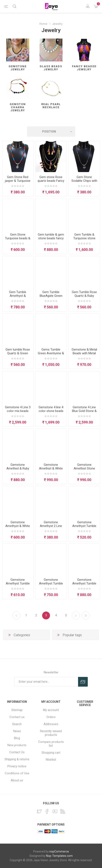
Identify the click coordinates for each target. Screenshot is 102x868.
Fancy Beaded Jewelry (84, 68)
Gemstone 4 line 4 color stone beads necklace (51, 411)
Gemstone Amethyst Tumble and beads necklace (84, 585)
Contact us (17, 717)
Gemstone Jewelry (18, 68)
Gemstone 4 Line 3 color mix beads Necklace (18, 411)
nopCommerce (59, 851)
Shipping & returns (17, 759)
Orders (51, 717)
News (17, 731)
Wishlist (51, 760)
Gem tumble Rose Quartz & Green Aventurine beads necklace (18, 355)
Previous (16, 615)
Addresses (51, 724)
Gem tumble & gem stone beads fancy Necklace (51, 238)
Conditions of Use (17, 773)
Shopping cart (51, 753)
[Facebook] (47, 811)
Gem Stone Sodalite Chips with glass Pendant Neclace (84, 183)
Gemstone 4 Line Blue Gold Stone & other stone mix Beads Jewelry (84, 413)
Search (17, 724)
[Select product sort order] (51, 132)
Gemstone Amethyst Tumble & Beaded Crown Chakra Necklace (51, 585)
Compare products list (51, 744)
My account (51, 710)
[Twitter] (39, 811)
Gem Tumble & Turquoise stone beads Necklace (84, 238)
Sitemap (17, 710)
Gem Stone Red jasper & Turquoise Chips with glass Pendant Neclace (18, 183)
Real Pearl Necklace (51, 106)
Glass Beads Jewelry (51, 68)
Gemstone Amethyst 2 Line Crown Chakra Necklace (51, 528)
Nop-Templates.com (59, 856)
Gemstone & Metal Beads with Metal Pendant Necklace (84, 353)
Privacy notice (17, 766)
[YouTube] (55, 811)
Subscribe (83, 682)
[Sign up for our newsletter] (46, 682)
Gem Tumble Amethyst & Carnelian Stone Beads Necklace (18, 298)
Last (86, 615)
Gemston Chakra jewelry (18, 107)
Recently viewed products (51, 733)
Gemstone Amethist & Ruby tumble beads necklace (18, 470)
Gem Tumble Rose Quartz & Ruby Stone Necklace (84, 296)
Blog (17, 738)
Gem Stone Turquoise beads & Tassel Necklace (18, 238)
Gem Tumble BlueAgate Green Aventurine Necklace (51, 298)
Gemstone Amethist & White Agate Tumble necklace (51, 470)
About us (17, 780)
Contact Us (17, 752)
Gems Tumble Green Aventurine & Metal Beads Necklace (51, 355)
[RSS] (63, 811)
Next (76, 615)
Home (43, 24)
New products (17, 745)
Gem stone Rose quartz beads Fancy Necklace (51, 181)
